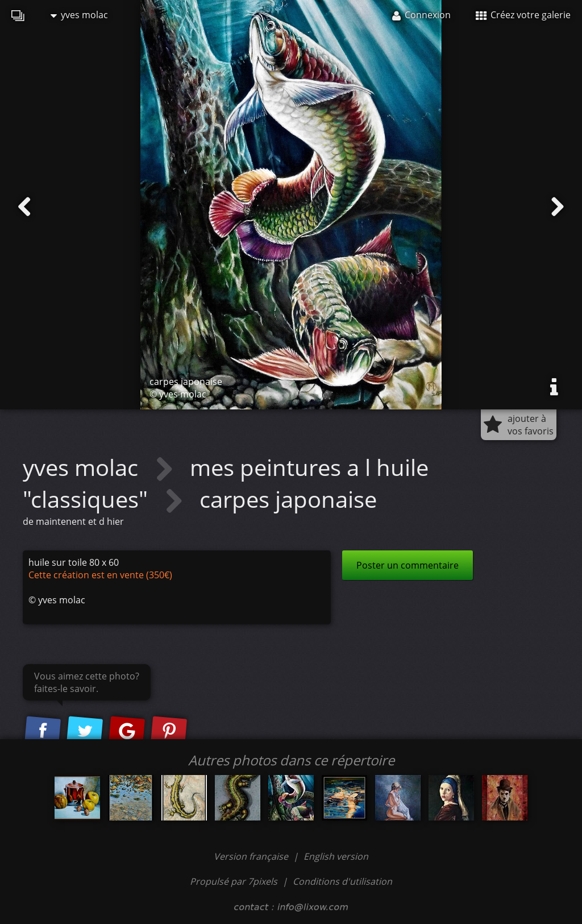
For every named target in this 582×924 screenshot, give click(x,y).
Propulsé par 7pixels (234, 881)
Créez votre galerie (523, 15)
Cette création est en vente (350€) (100, 575)
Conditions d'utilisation (342, 881)
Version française (252, 856)
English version (336, 856)
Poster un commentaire (408, 565)
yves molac (79, 15)
